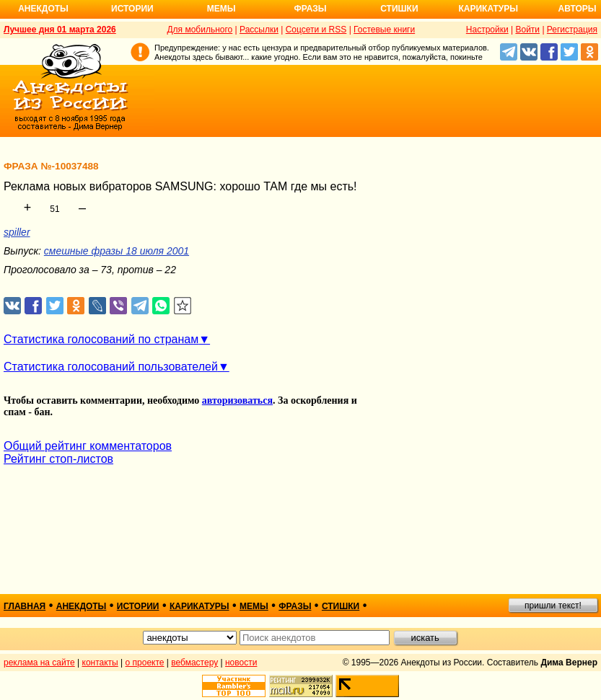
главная (25, 606)
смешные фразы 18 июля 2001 (117, 251)
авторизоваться (237, 400)
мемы (254, 606)
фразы (295, 606)
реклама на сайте (39, 663)
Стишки (399, 9)
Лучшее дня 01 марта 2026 (60, 30)
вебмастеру (194, 663)
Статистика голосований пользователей (111, 367)
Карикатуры (488, 9)
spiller (17, 232)
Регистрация (572, 30)
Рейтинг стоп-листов (58, 459)
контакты (100, 663)
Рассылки (259, 30)
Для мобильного (199, 30)
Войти (527, 30)
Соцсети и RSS (316, 30)
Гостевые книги (384, 30)
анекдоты (82, 606)
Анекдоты (43, 9)
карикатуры (199, 606)
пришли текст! (553, 606)
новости (241, 663)
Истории (132, 9)
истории (138, 606)
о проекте (145, 663)
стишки (341, 606)
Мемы (221, 9)
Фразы (310, 9)
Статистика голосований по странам (101, 339)
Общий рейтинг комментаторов (88, 446)
